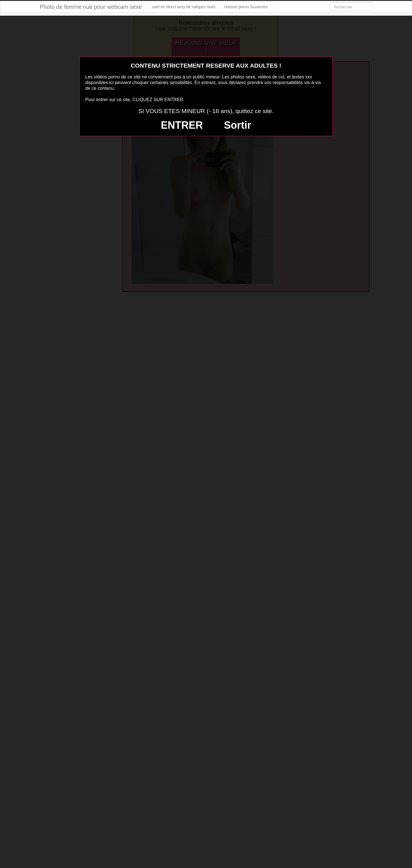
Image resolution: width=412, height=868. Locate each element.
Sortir (237, 125)
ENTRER (182, 125)
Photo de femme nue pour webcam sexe (91, 7)
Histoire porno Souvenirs (246, 7)
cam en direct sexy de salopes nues (184, 7)
